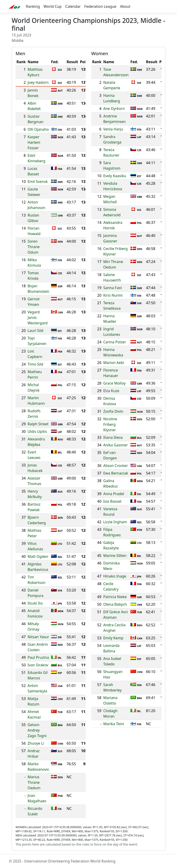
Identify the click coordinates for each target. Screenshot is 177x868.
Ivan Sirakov (38, 665)
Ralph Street (38, 424)
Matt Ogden (38, 556)
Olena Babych (115, 604)
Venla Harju (113, 129)
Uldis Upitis (37, 431)
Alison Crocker (115, 466)
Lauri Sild (35, 331)
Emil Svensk (38, 182)
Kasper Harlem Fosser (34, 142)
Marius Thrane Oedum (34, 782)
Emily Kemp (113, 638)
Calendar (73, 6)
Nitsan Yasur (38, 637)
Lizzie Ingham (115, 522)
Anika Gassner (115, 445)
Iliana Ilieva (113, 437)
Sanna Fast (112, 288)
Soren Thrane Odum (34, 247)
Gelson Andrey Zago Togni (37, 730)
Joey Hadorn (38, 82)
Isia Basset (112, 501)
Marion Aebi (114, 363)
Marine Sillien (115, 556)
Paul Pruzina (38, 657)
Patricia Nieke (115, 597)
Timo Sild (35, 364)
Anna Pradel (114, 494)
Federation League (100, 6)
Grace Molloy (114, 383)
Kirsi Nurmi (113, 295)
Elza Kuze (111, 391)
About (125, 6)
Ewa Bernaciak (116, 473)
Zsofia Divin (113, 411)
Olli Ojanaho (38, 129)
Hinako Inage (115, 576)
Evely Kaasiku (115, 176)
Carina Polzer (115, 342)
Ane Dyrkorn (114, 108)
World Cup (52, 6)
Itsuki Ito (35, 603)
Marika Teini (114, 724)
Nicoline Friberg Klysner (110, 424)
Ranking (33, 6)
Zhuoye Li (36, 743)
